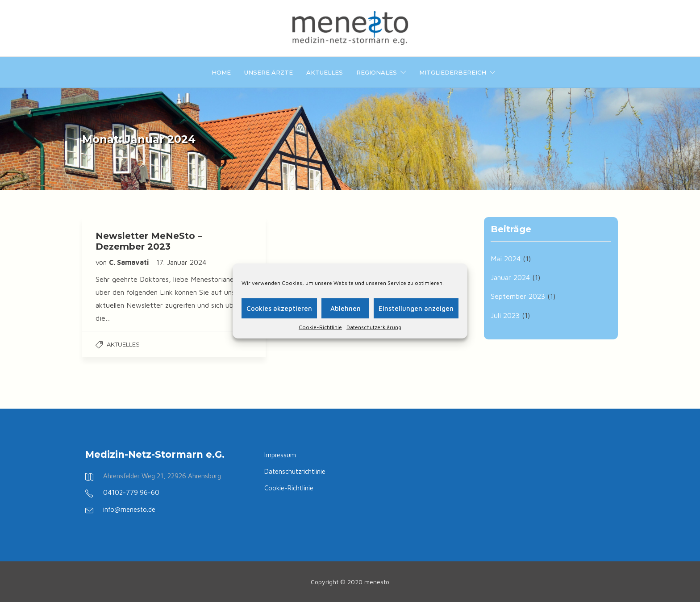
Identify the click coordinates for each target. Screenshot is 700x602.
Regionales (377, 72)
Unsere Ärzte (269, 72)
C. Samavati (130, 262)
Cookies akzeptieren (279, 308)
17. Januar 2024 (181, 262)
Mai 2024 (506, 259)
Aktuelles (325, 72)
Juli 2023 (505, 315)
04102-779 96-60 (131, 492)
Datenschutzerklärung (374, 327)
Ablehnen (346, 308)
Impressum (280, 455)
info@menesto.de (129, 509)
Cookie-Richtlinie (320, 327)
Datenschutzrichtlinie (295, 471)
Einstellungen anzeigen (416, 308)
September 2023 (518, 296)
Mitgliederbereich (453, 72)
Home (221, 72)
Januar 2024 (510, 277)
